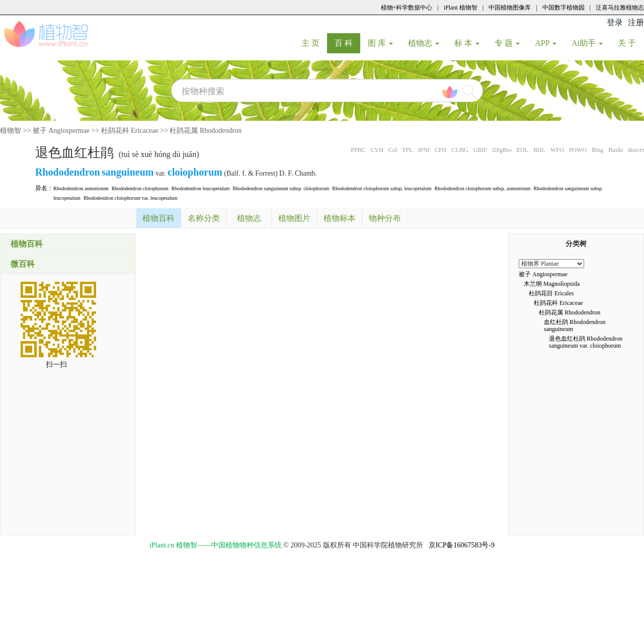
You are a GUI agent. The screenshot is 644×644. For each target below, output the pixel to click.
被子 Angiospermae (61, 131)
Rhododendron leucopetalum (201, 188)
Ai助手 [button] (587, 43)
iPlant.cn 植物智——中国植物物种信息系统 (216, 545)
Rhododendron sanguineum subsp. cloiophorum (281, 188)
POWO (578, 150)
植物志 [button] (424, 43)
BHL (539, 150)
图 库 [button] (380, 43)
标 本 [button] (467, 43)
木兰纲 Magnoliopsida (552, 284)
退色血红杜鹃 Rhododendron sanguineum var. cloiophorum (586, 342)
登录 (615, 22)
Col (393, 150)
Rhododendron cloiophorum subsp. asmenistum (482, 188)
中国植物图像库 (510, 8)
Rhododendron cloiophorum (140, 188)
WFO (557, 150)
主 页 (314, 43)
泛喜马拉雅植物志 (620, 8)
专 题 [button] (507, 43)
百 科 (347, 43)
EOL (522, 150)
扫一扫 (56, 365)
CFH (440, 150)
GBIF (480, 150)
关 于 (631, 43)
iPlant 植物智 (461, 8)
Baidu (616, 150)
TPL (407, 150)
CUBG (460, 150)
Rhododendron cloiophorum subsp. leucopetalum (382, 188)
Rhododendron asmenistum (81, 188)
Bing (597, 150)
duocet (636, 150)
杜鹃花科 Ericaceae (130, 131)
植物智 (11, 131)
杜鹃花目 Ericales (551, 293)
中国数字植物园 (563, 8)
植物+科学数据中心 (407, 8)
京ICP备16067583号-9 (462, 545)
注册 (636, 22)
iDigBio (502, 150)
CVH (377, 150)
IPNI (424, 150)
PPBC (358, 150)
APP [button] (546, 43)
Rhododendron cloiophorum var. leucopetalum (131, 198)
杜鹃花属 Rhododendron (206, 131)
